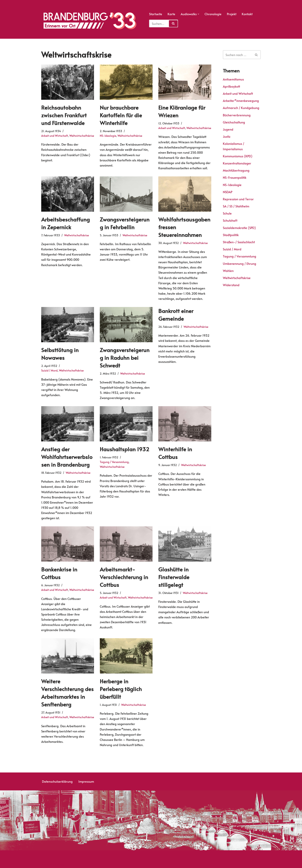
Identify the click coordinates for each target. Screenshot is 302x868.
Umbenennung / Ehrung (240, 263)
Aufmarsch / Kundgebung (241, 108)
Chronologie (213, 14)
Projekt (232, 14)
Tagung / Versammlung (114, 461)
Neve (45, 863)
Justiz (227, 136)
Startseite (156, 14)
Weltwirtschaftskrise (82, 135)
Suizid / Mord (49, 370)
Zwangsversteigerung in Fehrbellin (125, 223)
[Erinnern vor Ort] (89, 21)
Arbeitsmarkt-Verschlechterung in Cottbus (124, 576)
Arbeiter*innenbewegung (241, 101)
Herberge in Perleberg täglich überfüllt (121, 687)
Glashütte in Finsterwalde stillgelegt (174, 576)
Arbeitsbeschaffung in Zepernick (65, 223)
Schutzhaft (230, 221)
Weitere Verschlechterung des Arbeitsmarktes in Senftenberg (67, 691)
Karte (171, 14)
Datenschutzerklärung (57, 780)
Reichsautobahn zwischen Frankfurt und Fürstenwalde (64, 115)
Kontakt (247, 14)
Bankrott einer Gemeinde (176, 314)
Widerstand (231, 285)
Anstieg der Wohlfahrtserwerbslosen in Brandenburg (67, 456)
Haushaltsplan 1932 (125, 448)
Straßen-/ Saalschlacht (239, 242)
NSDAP (228, 192)
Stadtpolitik (231, 235)
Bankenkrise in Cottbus (59, 572)
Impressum (86, 780)
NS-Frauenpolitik (235, 177)
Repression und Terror (238, 199)
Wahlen (228, 271)
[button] (198, 14)
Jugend (228, 129)
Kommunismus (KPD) (238, 156)
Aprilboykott (231, 86)
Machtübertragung (236, 170)
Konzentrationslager (237, 163)
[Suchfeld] (164, 23)
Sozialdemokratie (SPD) (239, 228)
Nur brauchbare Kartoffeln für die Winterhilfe (121, 115)
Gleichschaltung (234, 122)
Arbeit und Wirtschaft (55, 135)
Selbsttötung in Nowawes (60, 353)
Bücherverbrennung (237, 115)
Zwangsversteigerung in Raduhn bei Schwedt (125, 357)
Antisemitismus (233, 79)
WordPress (57, 863)
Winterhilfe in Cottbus (175, 452)
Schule (227, 213)
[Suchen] (237, 55)
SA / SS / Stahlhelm (236, 206)
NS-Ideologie (108, 135)
